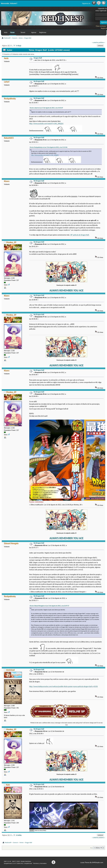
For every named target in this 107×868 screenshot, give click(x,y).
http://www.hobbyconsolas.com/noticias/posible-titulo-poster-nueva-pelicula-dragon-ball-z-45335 (64, 686)
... (13, 46)
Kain (8, 785)
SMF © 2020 (16, 861)
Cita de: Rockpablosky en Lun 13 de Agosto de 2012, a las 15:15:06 (48, 147)
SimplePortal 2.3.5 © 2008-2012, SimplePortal (18, 863)
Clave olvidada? (101, 26)
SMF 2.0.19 (7, 861)
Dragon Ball (38, 58)
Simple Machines (26, 861)
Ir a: (91, 848)
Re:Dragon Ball (39, 81)
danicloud (10, 670)
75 (14, 46)
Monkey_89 (11, 242)
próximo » (102, 42)
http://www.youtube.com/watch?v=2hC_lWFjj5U (46, 124)
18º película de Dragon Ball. (80, 235)
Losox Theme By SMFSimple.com (92, 862)
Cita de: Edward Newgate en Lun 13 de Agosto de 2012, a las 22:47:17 (49, 606)
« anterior (95, 42)
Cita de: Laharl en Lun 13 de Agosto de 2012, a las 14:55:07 (46, 108)
